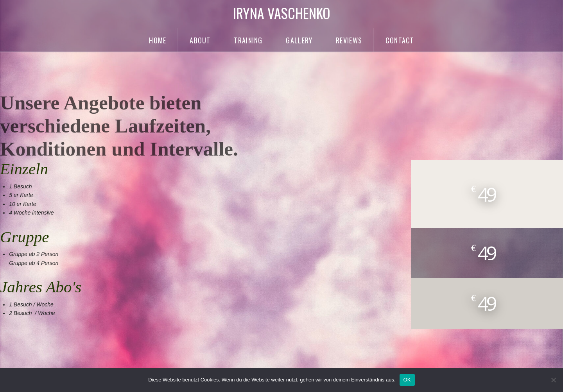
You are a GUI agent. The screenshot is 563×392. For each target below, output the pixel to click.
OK (407, 380)
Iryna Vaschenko (282, 13)
